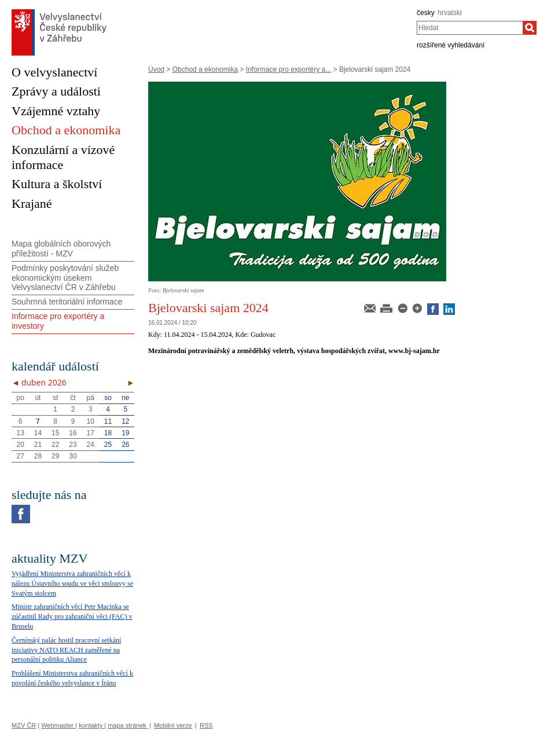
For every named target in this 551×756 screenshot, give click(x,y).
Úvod (156, 69)
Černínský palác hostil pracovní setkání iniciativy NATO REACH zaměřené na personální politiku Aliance (66, 650)
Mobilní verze (173, 725)
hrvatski (449, 13)
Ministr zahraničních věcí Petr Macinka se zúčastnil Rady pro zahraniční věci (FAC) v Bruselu (72, 616)
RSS (206, 725)
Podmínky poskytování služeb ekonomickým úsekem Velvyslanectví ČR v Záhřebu (65, 278)
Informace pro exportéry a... (289, 69)
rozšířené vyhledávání (451, 45)
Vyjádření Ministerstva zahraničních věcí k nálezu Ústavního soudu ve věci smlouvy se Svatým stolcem (72, 583)
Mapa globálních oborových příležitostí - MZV (61, 249)
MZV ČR (24, 725)
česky (426, 13)
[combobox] (470, 28)
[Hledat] (530, 28)
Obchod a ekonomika (205, 69)
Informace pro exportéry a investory (58, 321)
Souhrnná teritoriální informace (67, 302)
